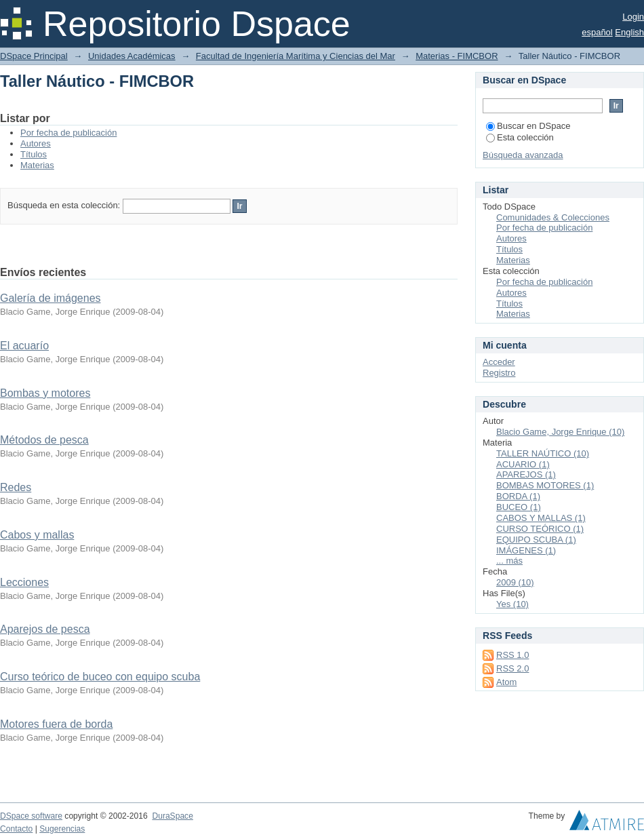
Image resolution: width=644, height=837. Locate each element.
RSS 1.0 (512, 655)
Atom (506, 682)
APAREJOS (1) (526, 474)
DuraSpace (172, 816)
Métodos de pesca (44, 440)
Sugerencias (62, 829)
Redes (16, 487)
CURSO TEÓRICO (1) (540, 529)
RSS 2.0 (512, 668)
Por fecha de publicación (68, 133)
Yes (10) (512, 604)
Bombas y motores (45, 393)
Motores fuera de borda (56, 724)
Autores (36, 143)
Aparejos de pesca (45, 629)
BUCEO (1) (519, 507)
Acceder (499, 362)
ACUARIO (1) (523, 464)
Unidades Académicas (132, 56)
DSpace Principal (34, 56)
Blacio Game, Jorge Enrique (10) (560, 432)
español (597, 32)
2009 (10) (515, 582)
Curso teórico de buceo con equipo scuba (100, 677)
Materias (37, 165)
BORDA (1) (518, 496)
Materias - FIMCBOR (457, 56)
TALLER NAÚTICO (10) (543, 453)
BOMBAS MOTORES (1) (545, 485)
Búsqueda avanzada (523, 155)
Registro (499, 373)
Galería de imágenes (51, 298)
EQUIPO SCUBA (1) (536, 540)
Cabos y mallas (37, 535)
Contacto (16, 829)
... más (509, 561)
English (629, 32)
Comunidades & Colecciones (553, 217)
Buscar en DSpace (528, 126)
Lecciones (24, 582)
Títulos (34, 154)
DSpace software (31, 816)
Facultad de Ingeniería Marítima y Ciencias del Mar (296, 56)
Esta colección (520, 137)
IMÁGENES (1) (526, 550)
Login (633, 17)
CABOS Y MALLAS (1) (541, 518)
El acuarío (24, 346)
